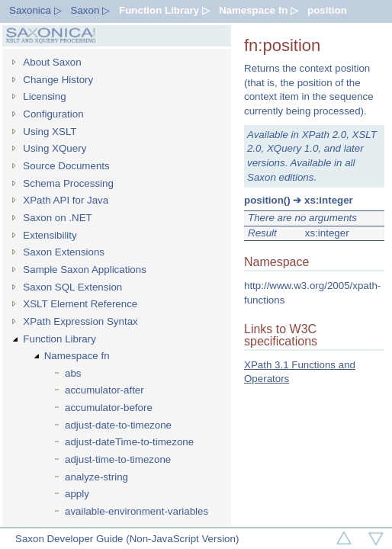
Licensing (44, 96)
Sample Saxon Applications (85, 270)
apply (77, 494)
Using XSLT (50, 132)
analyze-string (96, 477)
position (327, 10)
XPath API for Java (66, 200)
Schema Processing (68, 183)
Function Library (59, 339)
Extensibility (50, 235)
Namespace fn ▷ (259, 10)
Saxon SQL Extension (72, 287)
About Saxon (52, 62)
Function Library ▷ (164, 10)
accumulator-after (104, 390)
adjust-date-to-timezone (118, 425)
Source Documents (66, 166)
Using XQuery (55, 148)
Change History (58, 80)
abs (73, 373)
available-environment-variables (137, 511)
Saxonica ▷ (35, 10)
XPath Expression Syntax (80, 321)
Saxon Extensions (64, 252)
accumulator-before (109, 408)
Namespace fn (77, 356)
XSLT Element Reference (80, 304)
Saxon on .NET (57, 218)
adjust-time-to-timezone (118, 459)
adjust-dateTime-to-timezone (129, 442)
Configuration (53, 114)
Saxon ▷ (91, 10)
